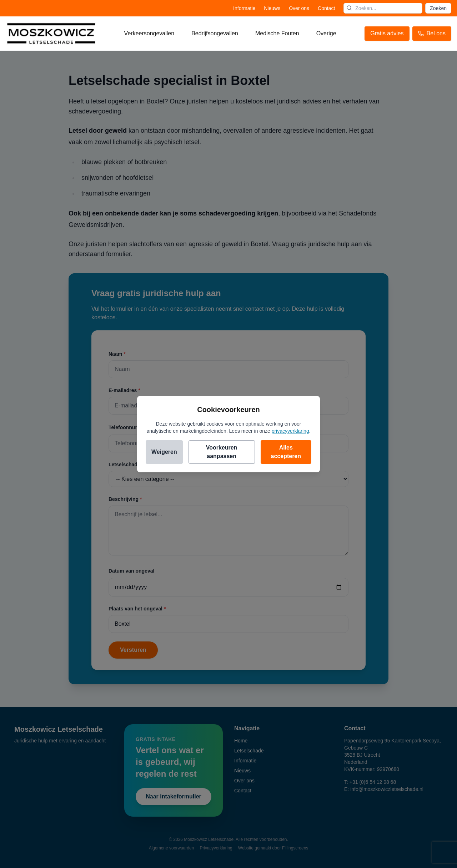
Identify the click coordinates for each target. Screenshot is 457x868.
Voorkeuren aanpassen (222, 452)
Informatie (244, 8)
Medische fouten (277, 33)
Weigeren (164, 452)
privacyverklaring (290, 431)
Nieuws (272, 8)
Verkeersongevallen (149, 33)
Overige (326, 33)
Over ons (299, 8)
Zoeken (438, 8)
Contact (326, 8)
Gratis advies (387, 33)
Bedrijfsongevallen (215, 33)
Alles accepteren (286, 452)
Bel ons (432, 33)
